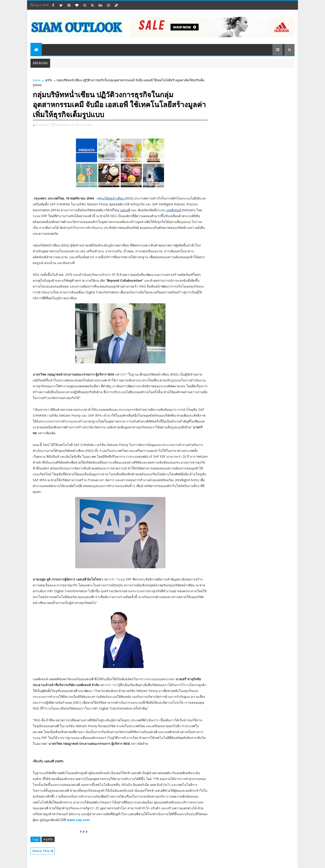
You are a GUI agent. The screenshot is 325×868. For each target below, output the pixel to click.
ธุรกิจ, (89, 125)
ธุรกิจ (49, 80)
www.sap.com (78, 820)
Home (37, 80)
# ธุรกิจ (48, 839)
